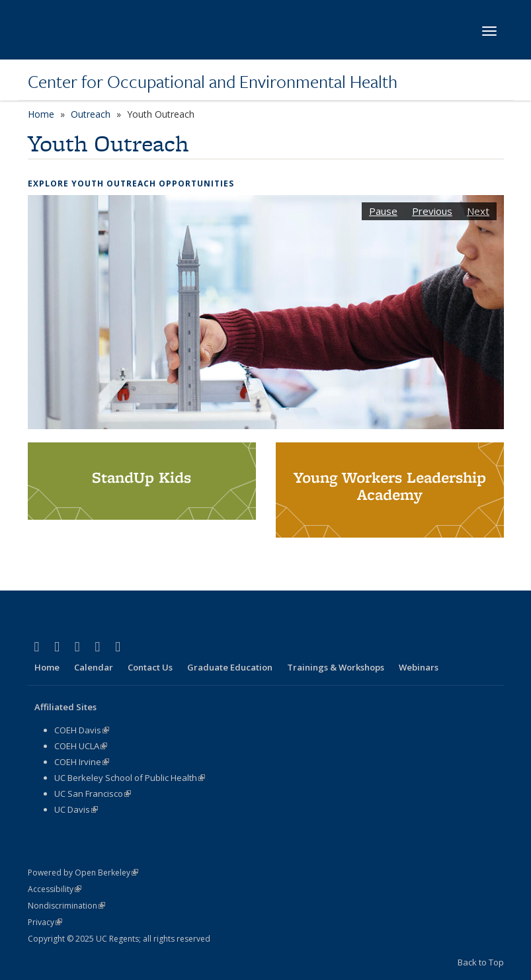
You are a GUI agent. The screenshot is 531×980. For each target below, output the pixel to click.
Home (41, 114)
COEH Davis (82, 730)
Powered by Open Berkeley (83, 873)
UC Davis (76, 809)
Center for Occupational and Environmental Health (213, 81)
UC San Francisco (93, 794)
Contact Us (150, 667)
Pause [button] (383, 211)
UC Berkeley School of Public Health (130, 778)
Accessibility (55, 889)
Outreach (91, 114)
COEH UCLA (81, 746)
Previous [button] (432, 211)
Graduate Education (230, 667)
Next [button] (478, 211)
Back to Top (481, 962)
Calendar (94, 667)
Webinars (419, 667)
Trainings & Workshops (336, 667)
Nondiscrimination (66, 906)
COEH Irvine (82, 762)
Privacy (45, 922)
